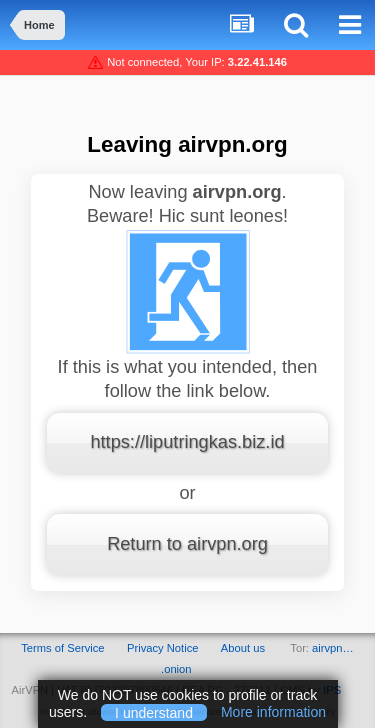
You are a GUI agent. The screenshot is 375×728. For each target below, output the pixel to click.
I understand (154, 712)
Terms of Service (62, 648)
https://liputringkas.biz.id (187, 442)
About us (243, 648)
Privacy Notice (163, 648)
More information (273, 712)
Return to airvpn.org (187, 544)
